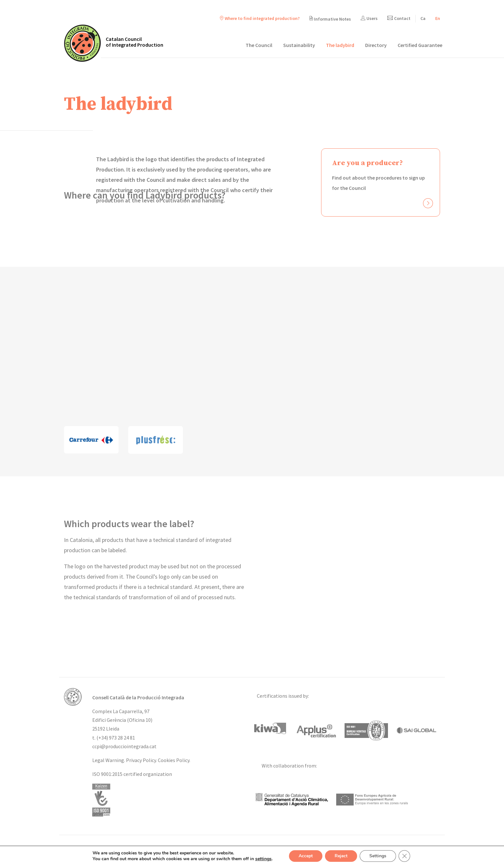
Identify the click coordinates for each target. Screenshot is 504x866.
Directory (376, 45)
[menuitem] (423, 18)
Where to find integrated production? (260, 18)
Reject (341, 856)
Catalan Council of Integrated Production (135, 42)
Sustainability (299, 45)
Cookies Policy (174, 760)
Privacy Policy (141, 760)
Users (369, 18)
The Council (259, 45)
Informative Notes (330, 19)
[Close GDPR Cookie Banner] (404, 856)
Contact (399, 18)
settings (263, 859)
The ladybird (340, 45)
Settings (378, 856)
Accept (306, 856)
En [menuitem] (438, 18)
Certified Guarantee (420, 45)
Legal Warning (108, 760)
